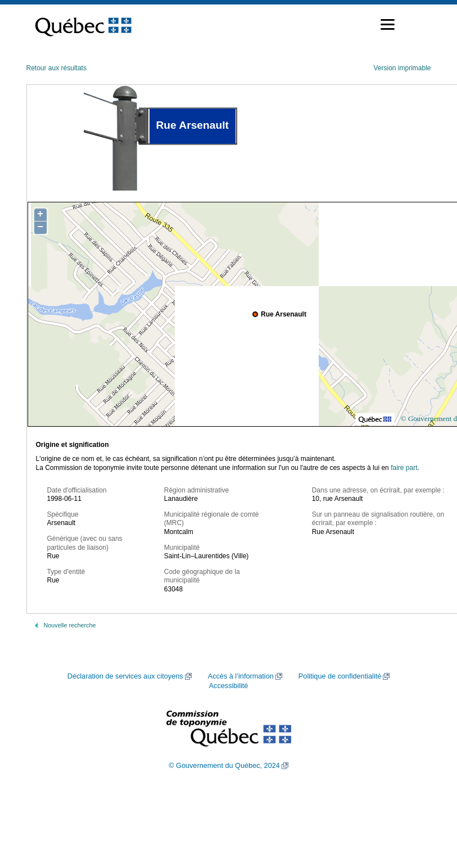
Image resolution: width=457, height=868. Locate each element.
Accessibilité (229, 686)
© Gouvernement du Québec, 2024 (224, 766)
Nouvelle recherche (70, 625)
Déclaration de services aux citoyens (125, 676)
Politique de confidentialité (340, 676)
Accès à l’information (241, 676)
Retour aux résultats (56, 68)
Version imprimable (402, 68)
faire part (404, 468)
